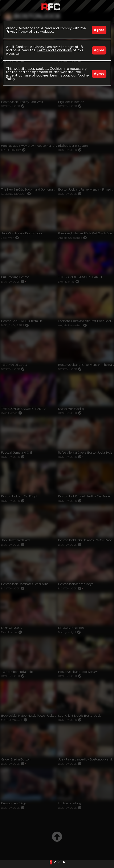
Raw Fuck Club (51, 6)
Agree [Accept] (99, 30)
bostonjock (37, 17)
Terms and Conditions (54, 50)
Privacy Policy (17, 32)
